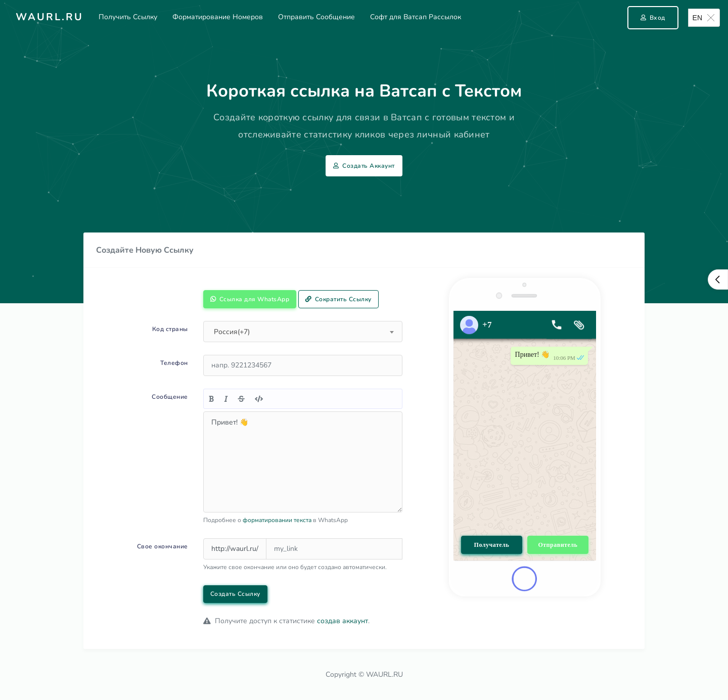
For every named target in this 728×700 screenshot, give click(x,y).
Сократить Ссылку (338, 299)
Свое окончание (163, 546)
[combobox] (303, 332)
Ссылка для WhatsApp (250, 299)
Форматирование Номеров (218, 17)
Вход (653, 18)
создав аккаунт (343, 621)
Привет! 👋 (303, 462)
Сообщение (170, 397)
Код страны (170, 329)
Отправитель (558, 545)
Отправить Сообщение (316, 17)
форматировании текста (277, 520)
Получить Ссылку (128, 17)
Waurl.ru (50, 17)
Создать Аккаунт (364, 166)
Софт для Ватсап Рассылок (416, 17)
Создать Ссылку (235, 594)
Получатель (492, 545)
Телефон (174, 363)
